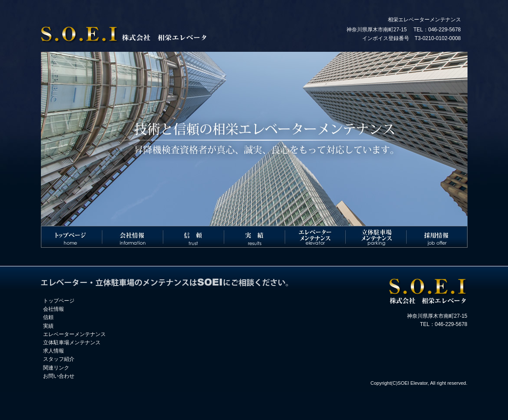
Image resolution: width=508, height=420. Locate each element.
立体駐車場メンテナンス (72, 343)
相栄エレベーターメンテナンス (424, 20)
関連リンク (56, 368)
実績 (48, 326)
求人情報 (54, 351)
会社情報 (54, 309)
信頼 (48, 317)
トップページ (59, 301)
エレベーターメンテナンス (74, 334)
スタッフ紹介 (59, 359)
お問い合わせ (59, 376)
